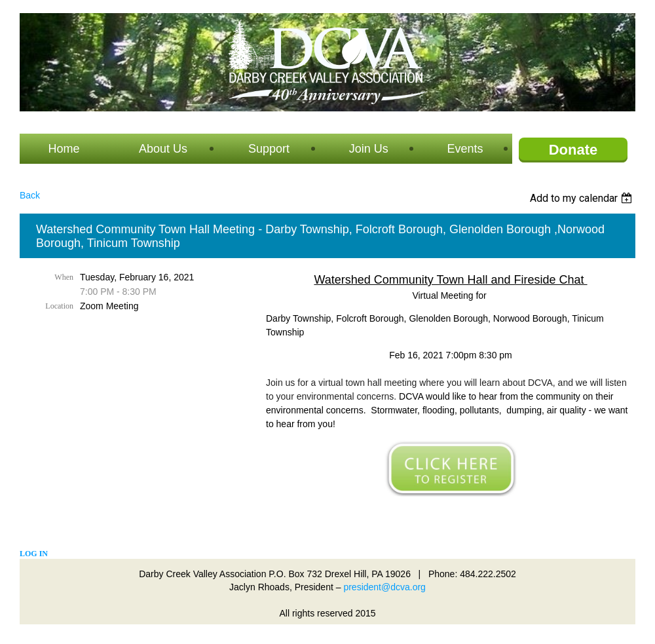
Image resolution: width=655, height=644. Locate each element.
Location (59, 306)
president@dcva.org (384, 587)
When (64, 277)
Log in (34, 554)
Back (30, 195)
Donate (573, 150)
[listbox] (583, 198)
